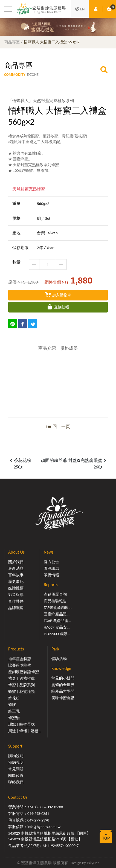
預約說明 (16, 763)
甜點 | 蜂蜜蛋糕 (21, 724)
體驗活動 (59, 659)
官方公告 (51, 562)
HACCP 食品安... (57, 627)
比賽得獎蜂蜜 (20, 665)
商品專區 (12, 42)
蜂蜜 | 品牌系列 (21, 685)
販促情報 (51, 575)
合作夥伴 (16, 601)
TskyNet (93, 863)
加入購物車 (58, 295)
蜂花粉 (14, 698)
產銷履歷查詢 (55, 594)
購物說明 (16, 756)
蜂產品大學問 (63, 691)
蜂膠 (12, 705)
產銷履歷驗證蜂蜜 (24, 672)
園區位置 (16, 776)
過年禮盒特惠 (20, 659)
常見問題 (16, 769)
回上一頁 (58, 426)
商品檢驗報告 (55, 601)
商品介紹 (47, 348)
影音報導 (16, 595)
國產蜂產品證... (57, 614)
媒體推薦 (16, 588)
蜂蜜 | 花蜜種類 (21, 692)
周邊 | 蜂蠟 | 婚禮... (25, 731)
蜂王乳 (14, 711)
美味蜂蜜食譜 (63, 698)
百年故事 (16, 575)
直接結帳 (58, 307)
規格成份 (69, 348)
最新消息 (16, 568)
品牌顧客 (16, 608)
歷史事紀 (16, 582)
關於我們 (16, 562)
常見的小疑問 (63, 678)
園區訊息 (51, 568)
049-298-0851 (38, 814)
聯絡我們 (16, 782)
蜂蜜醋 (14, 718)
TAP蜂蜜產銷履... (58, 608)
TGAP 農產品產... (57, 621)
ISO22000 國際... (57, 634)
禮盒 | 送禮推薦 (21, 679)
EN (80, 9)
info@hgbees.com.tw (44, 827)
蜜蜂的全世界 (63, 685)
